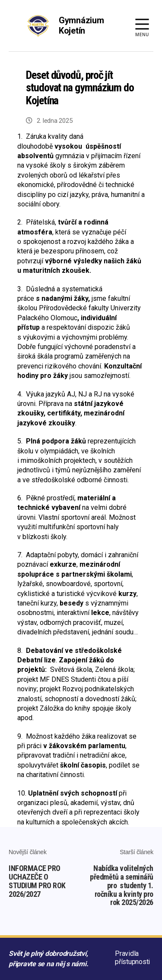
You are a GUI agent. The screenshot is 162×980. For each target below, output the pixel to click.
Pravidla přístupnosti (132, 958)
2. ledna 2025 (55, 121)
